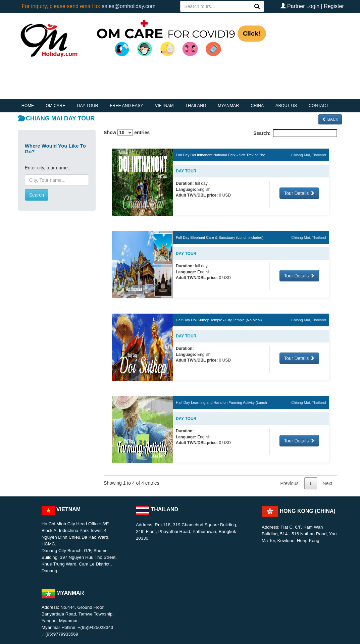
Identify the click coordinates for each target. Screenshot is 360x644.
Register (334, 6)
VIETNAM (164, 106)
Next (328, 483)
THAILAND (196, 106)
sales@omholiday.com (128, 6)
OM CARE (55, 106)
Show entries (127, 132)
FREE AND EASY (126, 106)
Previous (289, 483)
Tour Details (299, 193)
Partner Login (303, 6)
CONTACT (319, 106)
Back (330, 119)
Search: (295, 133)
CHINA (257, 106)
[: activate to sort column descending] (220, 142)
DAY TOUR (87, 106)
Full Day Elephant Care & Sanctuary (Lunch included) (220, 237)
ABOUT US (286, 106)
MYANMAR (228, 106)
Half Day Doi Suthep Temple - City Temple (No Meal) (219, 320)
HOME (28, 106)
